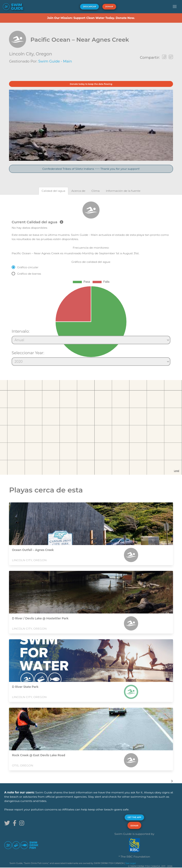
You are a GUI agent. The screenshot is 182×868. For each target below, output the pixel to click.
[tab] (54, 191)
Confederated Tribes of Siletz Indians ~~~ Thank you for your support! (91, 169)
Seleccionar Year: (28, 353)
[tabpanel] (91, 282)
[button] (175, 7)
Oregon (44, 54)
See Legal (130, 863)
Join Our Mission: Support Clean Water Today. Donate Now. (91, 18)
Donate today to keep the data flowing (91, 84)
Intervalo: (20, 331)
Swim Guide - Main (55, 61)
